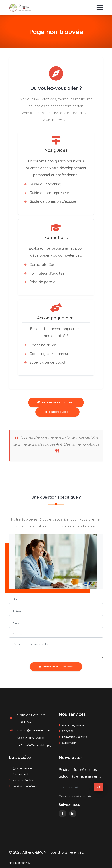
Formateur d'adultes (47, 273)
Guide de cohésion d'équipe (53, 201)
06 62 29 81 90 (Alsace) (31, 738)
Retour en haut (20, 863)
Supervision (68, 743)
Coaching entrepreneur (49, 354)
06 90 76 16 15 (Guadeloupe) (34, 745)
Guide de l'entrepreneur (49, 193)
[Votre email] (77, 787)
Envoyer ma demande (56, 667)
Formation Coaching (73, 737)
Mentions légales (21, 780)
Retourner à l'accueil (56, 402)
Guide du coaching (45, 184)
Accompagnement (72, 725)
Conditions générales (24, 786)
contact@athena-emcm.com (35, 730)
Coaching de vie (43, 345)
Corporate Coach (44, 265)
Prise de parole (42, 282)
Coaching (66, 731)
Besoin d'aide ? (57, 412)
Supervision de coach (48, 362)
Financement (19, 774)
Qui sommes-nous (22, 768)
